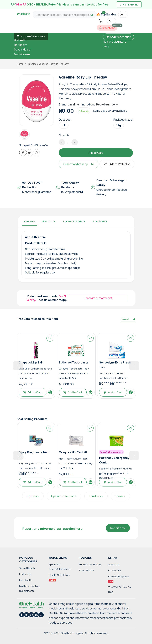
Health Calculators (115, 42)
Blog (106, 46)
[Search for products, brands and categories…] (65, 15)
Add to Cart (96, 153)
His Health (20, 40)
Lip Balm (31, 64)
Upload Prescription (118, 37)
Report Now (118, 528)
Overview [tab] (30, 221)
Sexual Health (23, 49)
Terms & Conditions (90, 564)
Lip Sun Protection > (64, 496)
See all (128, 319)
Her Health (21, 45)
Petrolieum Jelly (107, 104)
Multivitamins (22, 54)
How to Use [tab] (49, 221)
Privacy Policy (86, 570)
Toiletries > (96, 496)
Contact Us (115, 570)
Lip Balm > (33, 496)
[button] (123, 14)
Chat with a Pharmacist (98, 298)
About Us (114, 564)
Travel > (120, 496)
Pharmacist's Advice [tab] (74, 221)
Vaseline (73, 104)
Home (20, 64)
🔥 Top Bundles (107, 14)
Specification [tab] (100, 221)
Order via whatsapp (78, 164)
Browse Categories (32, 36)
